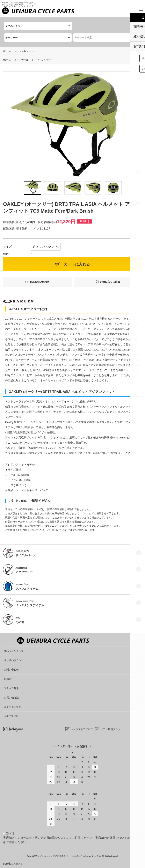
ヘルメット (27, 51)
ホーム (7, 51)
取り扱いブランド (14, 660)
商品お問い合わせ (39, 282)
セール (24, 60)
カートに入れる (77, 264)
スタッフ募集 (11, 688)
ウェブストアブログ (82, 729)
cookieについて (13, 864)
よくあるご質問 (13, 707)
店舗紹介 (9, 679)
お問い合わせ (11, 670)
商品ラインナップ (14, 651)
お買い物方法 (11, 698)
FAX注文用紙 (11, 716)
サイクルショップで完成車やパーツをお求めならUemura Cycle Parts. (70, 856)
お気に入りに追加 (110, 282)
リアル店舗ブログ (110, 729)
